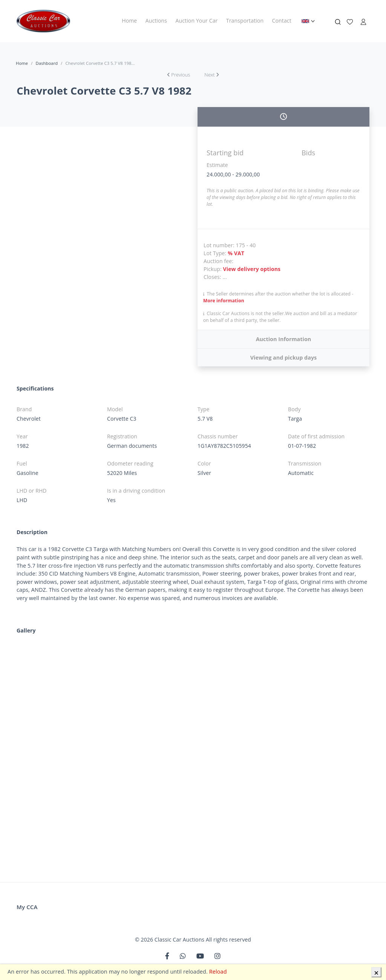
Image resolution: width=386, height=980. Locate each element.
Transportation (245, 21)
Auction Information (284, 339)
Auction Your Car (197, 21)
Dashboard (47, 63)
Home (129, 21)
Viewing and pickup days (284, 358)
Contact (282, 21)
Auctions (156, 21)
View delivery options (252, 269)
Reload (218, 972)
